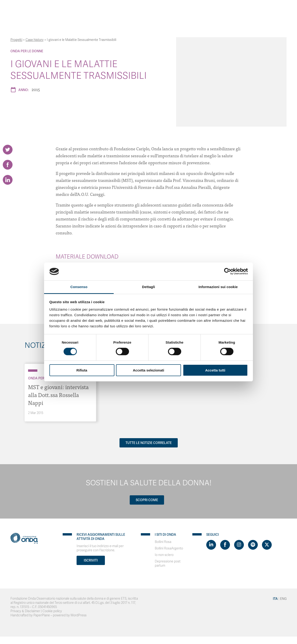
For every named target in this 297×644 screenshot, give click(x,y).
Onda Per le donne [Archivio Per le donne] (27, 51)
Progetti (180, 9)
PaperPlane (42, 615)
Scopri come (147, 500)
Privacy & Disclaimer (25, 611)
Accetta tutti (215, 370)
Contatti (231, 9)
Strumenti (158, 9)
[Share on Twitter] (8, 150)
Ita (252, 9)
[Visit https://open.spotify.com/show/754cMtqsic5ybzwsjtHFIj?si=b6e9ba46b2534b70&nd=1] (253, 545)
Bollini (199, 9)
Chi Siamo (97, 9)
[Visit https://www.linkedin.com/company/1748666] (211, 545)
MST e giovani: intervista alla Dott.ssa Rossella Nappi (58, 395)
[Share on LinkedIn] (8, 180)
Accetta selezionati (148, 370)
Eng (262, 9)
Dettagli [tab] (148, 287)
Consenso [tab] (79, 287)
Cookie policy (52, 611)
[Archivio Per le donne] (33, 371)
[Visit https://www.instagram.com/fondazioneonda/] (239, 545)
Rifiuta (82, 370)
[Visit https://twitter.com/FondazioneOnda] (267, 545)
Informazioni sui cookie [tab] (218, 287)
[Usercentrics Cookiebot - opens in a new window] (228, 271)
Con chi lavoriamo (128, 9)
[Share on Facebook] (8, 165)
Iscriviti (91, 560)
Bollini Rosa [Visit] (163, 542)
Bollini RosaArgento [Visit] (169, 548)
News (214, 9)
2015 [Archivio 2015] (36, 89)
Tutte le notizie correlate (149, 443)
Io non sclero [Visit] (164, 555)
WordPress (79, 615)
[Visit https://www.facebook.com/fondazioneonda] (225, 545)
